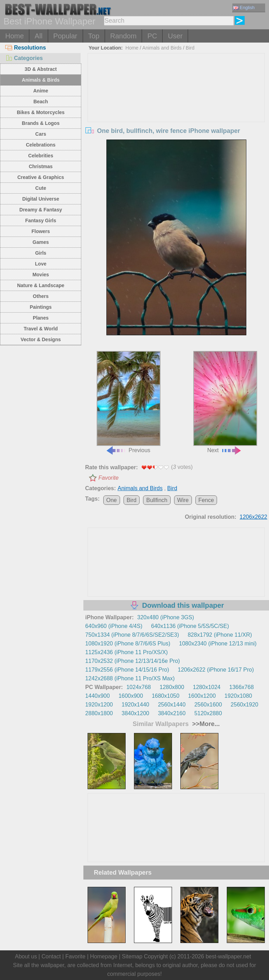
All (38, 36)
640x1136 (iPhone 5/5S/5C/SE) (190, 626)
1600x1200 (202, 696)
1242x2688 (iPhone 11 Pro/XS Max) (130, 678)
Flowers (41, 231)
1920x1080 (238, 696)
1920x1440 (136, 705)
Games (41, 242)
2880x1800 (99, 713)
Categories (24, 58)
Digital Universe (41, 199)
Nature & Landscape (41, 285)
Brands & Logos (41, 123)
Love (41, 264)
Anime (41, 91)
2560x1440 (172, 705)
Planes (41, 318)
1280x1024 (207, 687)
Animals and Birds (162, 48)
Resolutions (26, 48)
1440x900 (97, 696)
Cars (41, 134)
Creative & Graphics (41, 177)
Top (94, 36)
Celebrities (41, 156)
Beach (41, 102)
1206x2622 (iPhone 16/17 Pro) (216, 670)
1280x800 (172, 687)
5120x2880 (208, 713)
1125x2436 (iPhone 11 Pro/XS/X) (126, 652)
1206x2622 (253, 517)
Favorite (109, 478)
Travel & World (41, 329)
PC (152, 36)
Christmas (40, 166)
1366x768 (241, 687)
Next (225, 402)
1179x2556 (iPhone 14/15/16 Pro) (127, 670)
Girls (41, 253)
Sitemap (132, 956)
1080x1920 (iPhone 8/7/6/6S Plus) (128, 644)
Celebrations (41, 145)
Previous (129, 402)
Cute (41, 188)
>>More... (205, 724)
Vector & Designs (41, 339)
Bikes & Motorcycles (41, 112)
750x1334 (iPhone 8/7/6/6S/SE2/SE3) (132, 635)
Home (14, 36)
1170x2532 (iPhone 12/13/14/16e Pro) (132, 661)
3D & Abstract (41, 69)
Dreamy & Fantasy (41, 210)
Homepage (104, 956)
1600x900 (131, 696)
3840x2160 (172, 713)
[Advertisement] (176, 106)
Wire (183, 500)
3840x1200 (136, 713)
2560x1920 (244, 705)
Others (41, 296)
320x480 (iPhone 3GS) (166, 617)
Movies (41, 275)
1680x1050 (166, 696)
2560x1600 (208, 705)
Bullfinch (157, 500)
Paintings (41, 307)
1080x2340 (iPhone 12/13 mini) (218, 644)
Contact (51, 956)
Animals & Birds (41, 80)
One (112, 500)
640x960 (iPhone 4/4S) (114, 626)
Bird (190, 48)
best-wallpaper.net (228, 956)
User (175, 36)
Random (124, 36)
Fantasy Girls (41, 220)
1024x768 (139, 687)
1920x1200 (99, 705)
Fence (206, 500)
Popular (65, 36)
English (244, 8)
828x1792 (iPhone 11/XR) (220, 635)
